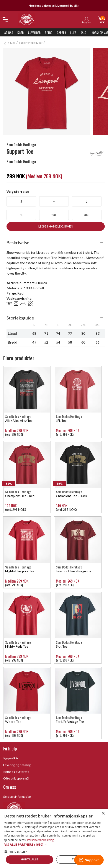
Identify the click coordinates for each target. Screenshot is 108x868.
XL (21, 215)
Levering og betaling (17, 765)
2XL (54, 215)
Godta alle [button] (29, 859)
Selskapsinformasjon (17, 797)
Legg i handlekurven (56, 226)
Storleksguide (20, 318)
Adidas (9, 32)
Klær (20, 32)
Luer (73, 32)
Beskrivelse (18, 242)
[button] (54, 844)
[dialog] (54, 838)
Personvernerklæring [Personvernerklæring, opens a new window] (40, 840)
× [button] (103, 813)
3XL (87, 215)
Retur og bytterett (16, 772)
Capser (61, 32)
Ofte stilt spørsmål (16, 778)
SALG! (84, 32)
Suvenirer (34, 32)
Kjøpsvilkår (11, 758)
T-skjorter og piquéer (31, 43)
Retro (49, 32)
